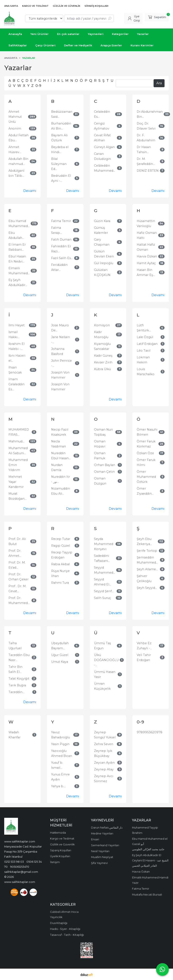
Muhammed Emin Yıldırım (18, 465)
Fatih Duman (61, 240)
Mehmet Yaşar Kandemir (16, 482)
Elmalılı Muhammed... (19, 271)
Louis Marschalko (146, 372)
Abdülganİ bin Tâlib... (16, 173)
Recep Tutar (61, 539)
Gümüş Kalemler (101, 230)
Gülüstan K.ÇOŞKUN (102, 272)
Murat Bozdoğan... (17, 496)
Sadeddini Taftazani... (102, 558)
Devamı (30, 191)
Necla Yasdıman (59, 444)
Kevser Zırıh (103, 362)
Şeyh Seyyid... (147, 588)
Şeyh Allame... (147, 569)
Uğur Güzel (60, 655)
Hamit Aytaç (146, 263)
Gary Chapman (102, 242)
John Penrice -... (61, 363)
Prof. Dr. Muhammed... (19, 600)
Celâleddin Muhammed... (105, 168)
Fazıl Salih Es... (62, 258)
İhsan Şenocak (15, 370)
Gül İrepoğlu (104, 263)
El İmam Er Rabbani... (17, 247)
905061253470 (20, 867)
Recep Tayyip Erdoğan (62, 555)
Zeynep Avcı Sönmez (104, 779)
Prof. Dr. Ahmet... (15, 553)
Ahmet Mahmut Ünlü (15, 117)
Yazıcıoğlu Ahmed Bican (62, 753)
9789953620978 (150, 732)
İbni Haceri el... (17, 358)
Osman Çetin (104, 472)
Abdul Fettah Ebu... (18, 138)
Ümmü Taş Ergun (102, 646)
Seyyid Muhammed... (105, 570)
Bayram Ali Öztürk (59, 138)
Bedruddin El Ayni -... (61, 178)
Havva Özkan (147, 256)
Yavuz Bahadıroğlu (61, 735)
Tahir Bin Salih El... (15, 669)
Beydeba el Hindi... (60, 150)
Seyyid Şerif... (104, 591)
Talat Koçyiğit (19, 679)
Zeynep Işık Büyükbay (103, 753)
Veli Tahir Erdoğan (144, 657)
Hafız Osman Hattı (147, 235)
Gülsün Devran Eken (104, 254)
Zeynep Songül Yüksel (105, 735)
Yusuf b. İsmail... (57, 765)
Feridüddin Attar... (59, 267)
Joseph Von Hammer (60, 375)
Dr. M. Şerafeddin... (146, 161)
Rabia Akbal (60, 564)
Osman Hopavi (100, 444)
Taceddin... (16, 692)
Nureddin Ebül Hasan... (61, 456)
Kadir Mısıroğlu (101, 335)
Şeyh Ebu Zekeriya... (144, 541)
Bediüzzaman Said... (62, 114)
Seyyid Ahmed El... (103, 582)
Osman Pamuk (100, 456)
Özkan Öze (145, 453)
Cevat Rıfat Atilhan (102, 138)
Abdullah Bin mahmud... (18, 161)
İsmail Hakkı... (14, 335)
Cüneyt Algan (104, 147)
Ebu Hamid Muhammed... (19, 224)
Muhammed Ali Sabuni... (18, 451)
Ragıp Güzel (61, 546)
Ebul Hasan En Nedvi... (17, 259)
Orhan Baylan (105, 465)
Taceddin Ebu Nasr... (19, 657)
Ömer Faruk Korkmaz (146, 444)
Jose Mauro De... (60, 328)
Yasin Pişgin (60, 744)
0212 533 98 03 (14, 862)
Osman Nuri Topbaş (103, 432)
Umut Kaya (60, 662)
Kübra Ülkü (102, 369)
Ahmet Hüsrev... (15, 150)
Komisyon (102, 325)
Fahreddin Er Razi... (61, 249)
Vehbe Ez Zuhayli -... (144, 646)
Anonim (15, 129)
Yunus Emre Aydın (60, 777)
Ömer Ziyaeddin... (145, 491)
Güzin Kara (102, 221)
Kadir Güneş (103, 356)
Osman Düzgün (100, 481)
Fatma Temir (61, 221)
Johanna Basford (58, 351)
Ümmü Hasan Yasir (105, 674)
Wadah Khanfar (14, 735)
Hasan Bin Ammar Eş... (146, 272)
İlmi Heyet (16, 325)
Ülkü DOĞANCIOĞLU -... (106, 660)
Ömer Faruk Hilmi (146, 462)
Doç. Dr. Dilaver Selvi (146, 126)
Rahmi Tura (60, 583)
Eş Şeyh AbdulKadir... (18, 282)
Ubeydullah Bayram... (60, 646)
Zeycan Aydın (104, 763)
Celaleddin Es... (102, 114)
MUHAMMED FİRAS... (19, 432)
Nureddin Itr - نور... (61, 479)
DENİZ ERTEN (148, 171)
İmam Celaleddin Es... (16, 384)
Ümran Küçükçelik (102, 686)
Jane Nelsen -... (61, 340)
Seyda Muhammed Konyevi (104, 544)
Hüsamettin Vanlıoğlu (146, 224)
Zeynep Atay (104, 769)
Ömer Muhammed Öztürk (146, 477)
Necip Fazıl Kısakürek (60, 432)
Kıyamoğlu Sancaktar (102, 346)
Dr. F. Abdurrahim (146, 138)
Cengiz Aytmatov (102, 126)
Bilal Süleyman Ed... (59, 164)
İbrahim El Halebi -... (16, 346)
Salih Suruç (102, 598)
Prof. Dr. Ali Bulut (17, 541)
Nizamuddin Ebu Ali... (61, 491)
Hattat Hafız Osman (146, 247)
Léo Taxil (144, 351)
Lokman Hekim (143, 360)
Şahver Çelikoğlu (144, 578)
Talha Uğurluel (15, 646)
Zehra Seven (104, 744)
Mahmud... (16, 441)
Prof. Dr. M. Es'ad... (17, 565)
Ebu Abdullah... (16, 235)
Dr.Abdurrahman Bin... (150, 114)
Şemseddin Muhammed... (147, 560)
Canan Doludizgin (102, 156)
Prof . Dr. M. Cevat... (17, 589)
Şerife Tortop (147, 551)
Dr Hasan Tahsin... (144, 150)
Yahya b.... (58, 786)
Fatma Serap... (57, 230)
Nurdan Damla (57, 467)
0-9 (38, 86)
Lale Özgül (145, 337)
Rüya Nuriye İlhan (60, 573)
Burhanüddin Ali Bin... (61, 126)
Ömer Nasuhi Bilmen (147, 432)
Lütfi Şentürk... (144, 328)
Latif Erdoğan (147, 344)
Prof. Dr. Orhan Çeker (18, 577)
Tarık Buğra (17, 685)
